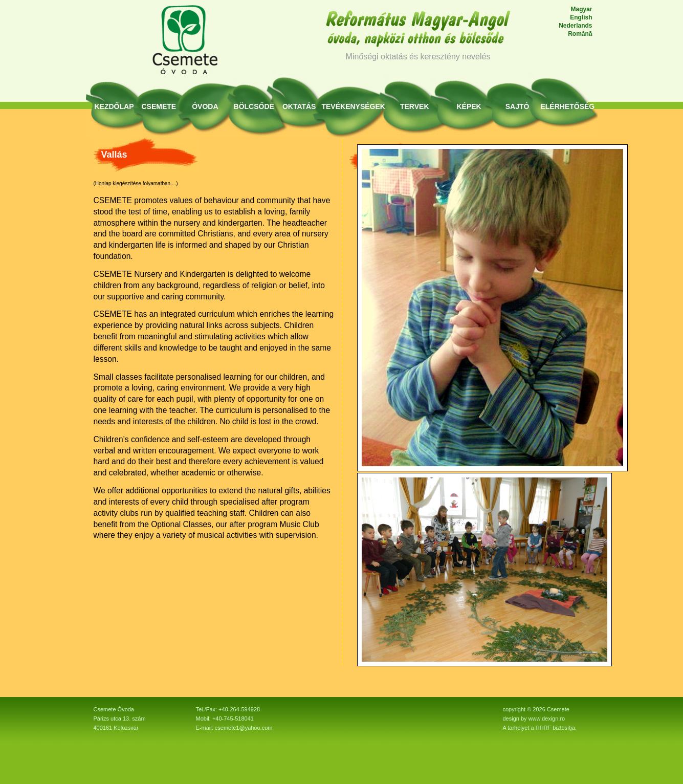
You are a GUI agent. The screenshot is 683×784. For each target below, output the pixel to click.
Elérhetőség (567, 106)
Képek (469, 106)
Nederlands (575, 26)
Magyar (581, 9)
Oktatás (299, 106)
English (581, 17)
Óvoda (205, 106)
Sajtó (517, 106)
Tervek (415, 106)
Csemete (159, 106)
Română (580, 34)
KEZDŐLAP (114, 106)
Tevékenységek (353, 106)
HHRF (544, 728)
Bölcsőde (254, 106)
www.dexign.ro (547, 718)
